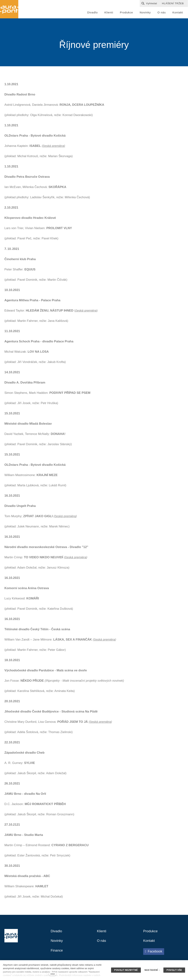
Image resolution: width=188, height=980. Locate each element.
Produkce (151, 932)
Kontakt (149, 942)
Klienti (102, 932)
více (53, 974)
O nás (102, 942)
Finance (57, 952)
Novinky (57, 942)
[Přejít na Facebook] (154, 953)
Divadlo (57, 932)
